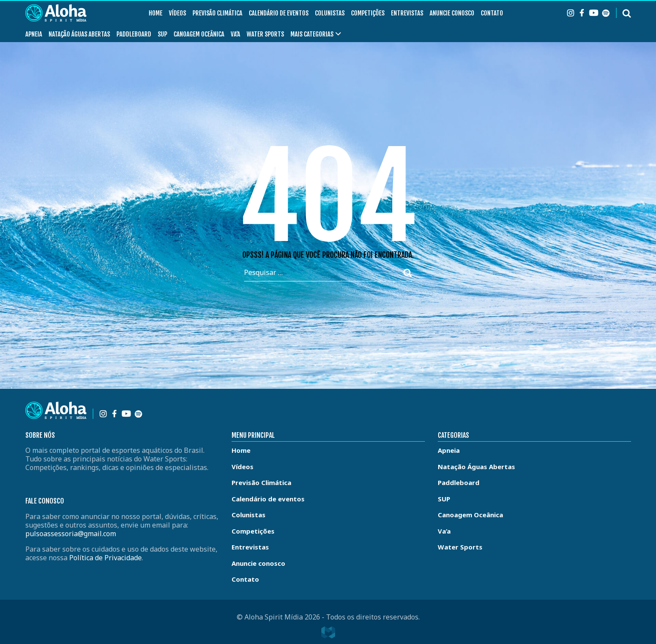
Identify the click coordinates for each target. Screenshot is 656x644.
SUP (162, 34)
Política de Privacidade (105, 558)
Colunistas (330, 13)
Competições (368, 13)
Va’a (235, 34)
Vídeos (177, 13)
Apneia (34, 34)
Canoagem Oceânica (199, 34)
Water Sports (265, 34)
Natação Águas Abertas (79, 34)
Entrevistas (407, 13)
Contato (492, 13)
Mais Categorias (312, 34)
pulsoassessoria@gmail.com (71, 534)
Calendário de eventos (279, 13)
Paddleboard (134, 34)
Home (156, 13)
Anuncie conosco (452, 13)
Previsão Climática (217, 13)
